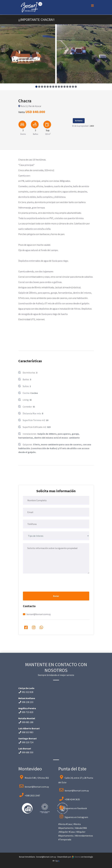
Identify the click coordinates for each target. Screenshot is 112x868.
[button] (36, 87)
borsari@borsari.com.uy (39, 614)
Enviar (56, 596)
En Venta (79, 121)
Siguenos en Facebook (76, 808)
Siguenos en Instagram (76, 817)
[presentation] (45, 582)
